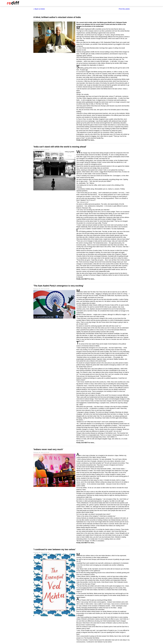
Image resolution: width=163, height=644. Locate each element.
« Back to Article (39, 9)
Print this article (124, 9)
